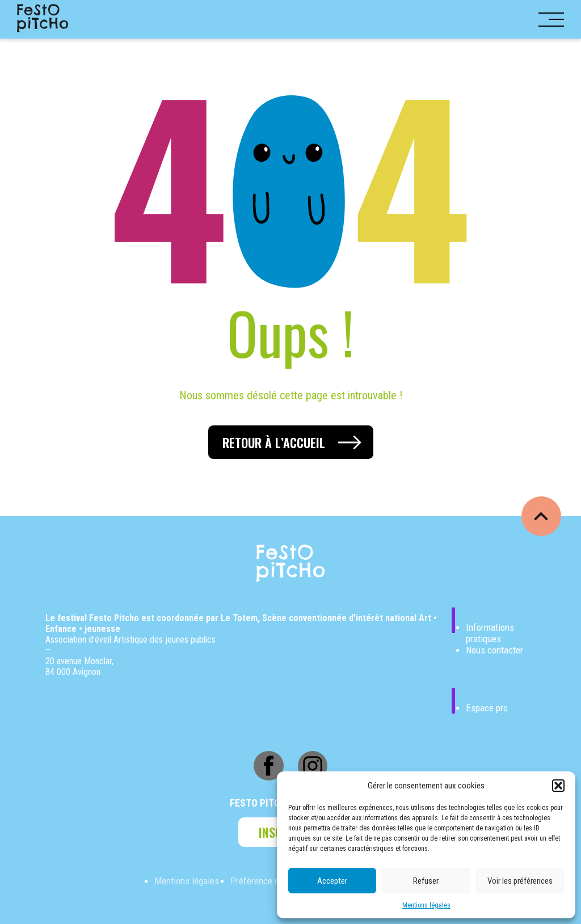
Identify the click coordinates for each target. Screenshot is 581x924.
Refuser (426, 881)
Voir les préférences (520, 881)
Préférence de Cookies (273, 881)
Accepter (332, 881)
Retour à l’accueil (274, 442)
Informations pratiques (490, 633)
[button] (558, 786)
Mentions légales (426, 905)
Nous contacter (494, 650)
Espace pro (487, 708)
